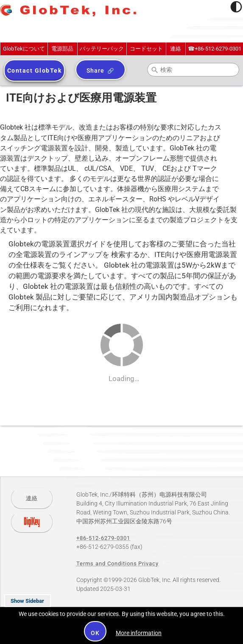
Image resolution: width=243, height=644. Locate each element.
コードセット (146, 49)
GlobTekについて (24, 49)
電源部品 (62, 49)
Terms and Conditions (107, 563)
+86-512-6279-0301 (215, 49)
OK (95, 633)
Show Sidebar (27, 601)
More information (139, 633)
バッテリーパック (102, 49)
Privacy (148, 563)
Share (95, 71)
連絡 (176, 49)
